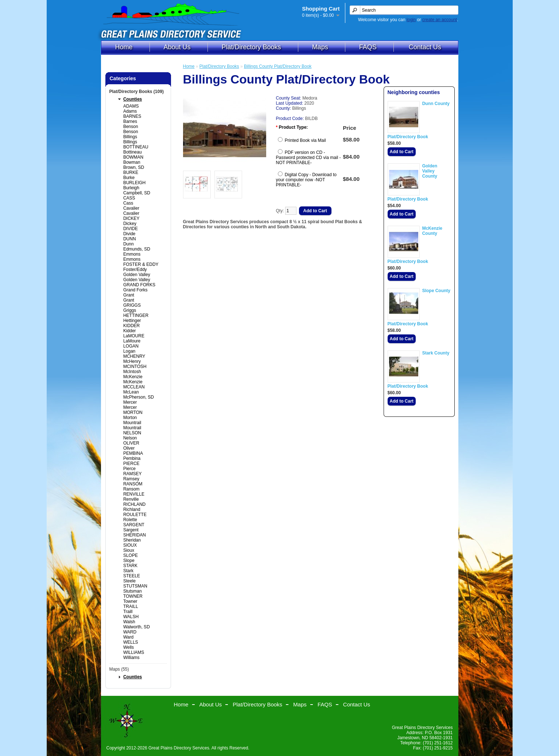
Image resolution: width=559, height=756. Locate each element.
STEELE (132, 576)
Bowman (132, 162)
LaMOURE (134, 336)
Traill (128, 612)
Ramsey (131, 479)
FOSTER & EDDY (141, 264)
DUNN (130, 239)
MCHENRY (134, 356)
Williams (131, 658)
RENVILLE (134, 494)
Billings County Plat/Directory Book (278, 66)
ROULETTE (135, 515)
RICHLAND (134, 504)
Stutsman (133, 591)
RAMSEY (133, 474)
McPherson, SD (139, 397)
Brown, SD (134, 167)
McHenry (132, 361)
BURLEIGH (134, 183)
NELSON (132, 433)
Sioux (129, 550)
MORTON (133, 412)
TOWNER (133, 596)
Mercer (130, 402)
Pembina (132, 458)
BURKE (131, 172)
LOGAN (131, 346)
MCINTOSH (135, 367)
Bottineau (133, 152)
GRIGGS (132, 305)
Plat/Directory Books (251, 47)
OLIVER (131, 443)
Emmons (132, 254)
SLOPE (131, 555)
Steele (129, 581)
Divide (129, 234)
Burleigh (131, 188)
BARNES (132, 116)
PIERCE (131, 464)
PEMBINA (133, 453)
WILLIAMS (134, 652)
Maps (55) (119, 669)
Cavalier (131, 208)
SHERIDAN (135, 535)
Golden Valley (137, 275)
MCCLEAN (134, 387)
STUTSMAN (135, 586)
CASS (129, 198)
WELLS (131, 642)
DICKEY (131, 218)
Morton (130, 418)
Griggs (130, 310)
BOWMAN (133, 157)
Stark (128, 571)
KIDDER (131, 326)
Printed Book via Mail (305, 140)
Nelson (130, 438)
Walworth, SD (137, 627)
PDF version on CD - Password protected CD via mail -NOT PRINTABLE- (308, 158)
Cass (128, 203)
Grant (129, 295)
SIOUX (130, 545)
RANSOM (133, 484)
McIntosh (132, 372)
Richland (132, 509)
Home (124, 47)
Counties (133, 99)
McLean (131, 392)
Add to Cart (402, 152)
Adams (130, 111)
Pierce (129, 469)
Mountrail (132, 423)
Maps (320, 47)
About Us (177, 47)
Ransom (131, 489)
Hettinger (132, 321)
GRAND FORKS (139, 285)
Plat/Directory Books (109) (137, 92)
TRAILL (131, 606)
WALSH (131, 617)
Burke (129, 178)
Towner (130, 601)
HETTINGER (136, 315)
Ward (128, 637)
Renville (131, 499)
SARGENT (134, 525)
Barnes (130, 121)
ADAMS (131, 106)
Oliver (129, 448)
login (411, 20)
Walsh (129, 622)
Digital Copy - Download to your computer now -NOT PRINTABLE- (306, 180)
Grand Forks (135, 290)
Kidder (130, 331)
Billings (130, 137)
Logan (129, 351)
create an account (440, 20)
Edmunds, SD (137, 249)
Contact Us (425, 47)
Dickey (130, 224)
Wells (129, 647)
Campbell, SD (137, 193)
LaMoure (132, 341)
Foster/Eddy (135, 270)
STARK (130, 566)
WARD (130, 632)
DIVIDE (131, 229)
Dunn (129, 244)
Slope (129, 561)
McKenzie (133, 377)
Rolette (130, 520)
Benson (131, 127)
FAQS (368, 47)
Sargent (131, 530)
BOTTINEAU (136, 147)
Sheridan (132, 540)
